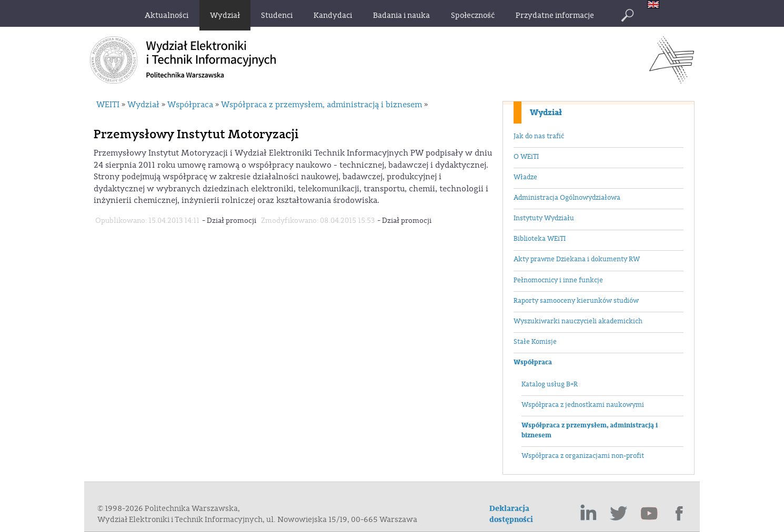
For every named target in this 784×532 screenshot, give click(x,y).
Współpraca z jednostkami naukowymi (583, 405)
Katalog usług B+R (550, 384)
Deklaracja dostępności (511, 514)
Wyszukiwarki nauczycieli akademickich (578, 321)
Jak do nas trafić (539, 136)
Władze (525, 177)
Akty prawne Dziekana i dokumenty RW (577, 259)
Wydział (546, 112)
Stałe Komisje (535, 342)
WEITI (108, 105)
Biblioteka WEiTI (540, 239)
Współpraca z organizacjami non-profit (583, 456)
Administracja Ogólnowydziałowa (567, 198)
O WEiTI (526, 157)
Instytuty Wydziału (544, 218)
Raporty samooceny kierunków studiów (576, 301)
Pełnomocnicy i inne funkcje (558, 280)
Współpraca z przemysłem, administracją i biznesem (590, 430)
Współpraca (533, 362)
